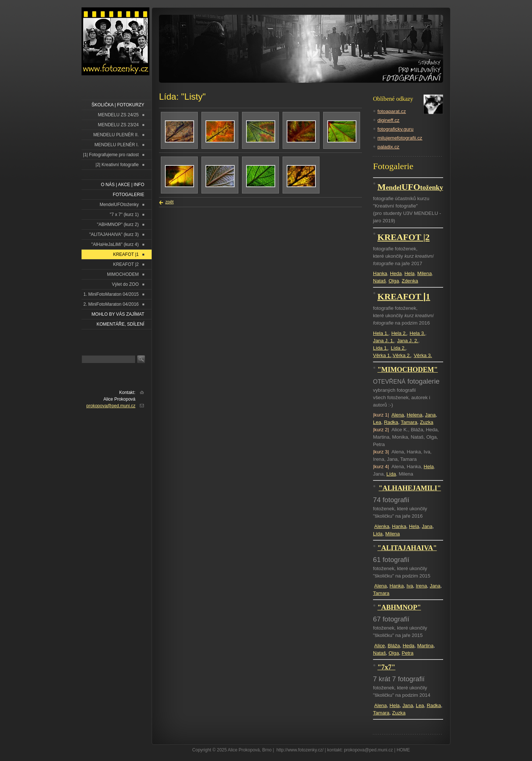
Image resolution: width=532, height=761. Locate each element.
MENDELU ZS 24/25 (118, 115)
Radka (391, 422)
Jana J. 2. (408, 341)
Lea (377, 422)
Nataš (379, 281)
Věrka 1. (382, 355)
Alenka (382, 526)
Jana (430, 415)
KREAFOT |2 (126, 264)
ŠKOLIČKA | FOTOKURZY (118, 105)
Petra (408, 653)
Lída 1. (381, 348)
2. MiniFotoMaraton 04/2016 (111, 304)
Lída (391, 474)
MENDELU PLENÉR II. (116, 135)
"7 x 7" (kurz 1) (124, 215)
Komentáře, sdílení (120, 324)
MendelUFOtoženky (119, 205)
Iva (410, 586)
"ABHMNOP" (399, 607)
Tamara (409, 422)
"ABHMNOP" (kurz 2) (118, 224)
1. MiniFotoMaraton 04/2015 (111, 294)
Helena (414, 415)
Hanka (380, 273)
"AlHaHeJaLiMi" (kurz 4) (115, 244)
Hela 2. (399, 333)
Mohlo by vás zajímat (118, 314)
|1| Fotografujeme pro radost (111, 155)
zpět (170, 202)
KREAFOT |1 (126, 254)
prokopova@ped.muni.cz (111, 406)
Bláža (394, 646)
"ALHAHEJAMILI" (410, 488)
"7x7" (386, 667)
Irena (421, 586)
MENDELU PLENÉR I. (117, 145)
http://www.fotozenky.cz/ (300, 750)
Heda (396, 273)
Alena (398, 415)
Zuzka (426, 422)
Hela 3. (417, 333)
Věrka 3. (423, 355)
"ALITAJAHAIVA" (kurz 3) (114, 234)
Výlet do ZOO (125, 284)
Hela (409, 273)
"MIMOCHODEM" (408, 369)
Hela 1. (381, 333)
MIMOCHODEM (123, 274)
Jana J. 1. (384, 341)
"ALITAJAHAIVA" (407, 548)
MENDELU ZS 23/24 (118, 125)
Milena (424, 273)
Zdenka (410, 281)
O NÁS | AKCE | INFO (122, 185)
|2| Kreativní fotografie (117, 165)
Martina (425, 646)
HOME (403, 750)
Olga (394, 281)
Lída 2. (398, 348)
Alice (379, 646)
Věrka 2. (402, 355)
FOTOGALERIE (129, 195)
